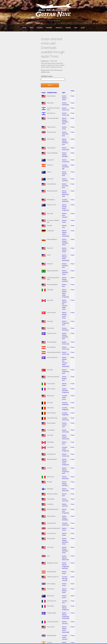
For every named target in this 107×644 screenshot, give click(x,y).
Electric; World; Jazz (53, 314)
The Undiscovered (39, 597)
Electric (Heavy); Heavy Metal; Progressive (59, 212)
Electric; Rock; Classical (54, 157)
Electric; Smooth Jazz (53, 309)
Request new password (83, 617)
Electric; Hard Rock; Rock (54, 192)
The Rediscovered (39, 594)
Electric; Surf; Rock (52, 132)
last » (87, 567)
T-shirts (78, 597)
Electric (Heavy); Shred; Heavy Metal (57, 172)
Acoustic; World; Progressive (55, 329)
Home (24, 27)
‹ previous (24, 567)
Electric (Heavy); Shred (53, 67)
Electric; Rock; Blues (53, 232)
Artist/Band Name (27, 63)
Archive (68, 27)
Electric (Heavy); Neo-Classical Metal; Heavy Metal (61, 257)
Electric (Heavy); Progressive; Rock (57, 344)
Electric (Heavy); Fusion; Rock (55, 318)
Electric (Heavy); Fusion (54, 182)
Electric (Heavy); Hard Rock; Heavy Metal (58, 519)
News (31, 27)
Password (79, 612)
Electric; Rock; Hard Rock (54, 98)
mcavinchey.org (17, 597)
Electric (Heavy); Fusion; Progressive (57, 152)
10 (67, 567)
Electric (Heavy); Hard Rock (54, 112)
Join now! (66, 590)
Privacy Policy (75, 640)
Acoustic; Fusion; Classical (54, 471)
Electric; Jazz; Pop (52, 461)
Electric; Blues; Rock (53, 359)
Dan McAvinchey (17, 594)
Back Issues (79, 591)
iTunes (87, 63)
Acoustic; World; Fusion (54, 282)
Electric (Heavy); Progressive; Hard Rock (58, 416)
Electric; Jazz (51, 167)
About (14, 591)
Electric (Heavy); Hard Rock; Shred (56, 88)
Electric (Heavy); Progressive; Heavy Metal (59, 456)
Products (59, 27)
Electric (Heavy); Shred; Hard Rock (56, 513)
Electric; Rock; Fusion (53, 107)
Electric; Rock (51, 207)
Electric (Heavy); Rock (53, 127)
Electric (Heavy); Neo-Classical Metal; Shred (59, 217)
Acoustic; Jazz (51, 446)
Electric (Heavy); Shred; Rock (55, 475)
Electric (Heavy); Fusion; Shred (55, 222)
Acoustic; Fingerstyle (53, 287)
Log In (83, 27)
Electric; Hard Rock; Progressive (56, 277)
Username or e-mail (82, 606)
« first (16, 567)
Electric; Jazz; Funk (52, 368)
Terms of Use (63, 640)
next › (80, 567)
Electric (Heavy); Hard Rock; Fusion (57, 489)
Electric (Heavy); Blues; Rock (55, 412)
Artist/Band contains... (19, 55)
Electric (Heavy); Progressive (55, 451)
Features (49, 27)
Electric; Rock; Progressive (54, 378)
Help (76, 27)
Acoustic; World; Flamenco (54, 554)
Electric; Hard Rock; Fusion (54, 197)
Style (49, 63)
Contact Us (79, 588)
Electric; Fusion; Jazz (53, 77)
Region (15, 63)
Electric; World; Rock (53, 72)
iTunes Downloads (39, 588)
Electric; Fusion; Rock (53, 117)
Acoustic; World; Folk (53, 147)
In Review (36, 591)
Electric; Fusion (51, 93)
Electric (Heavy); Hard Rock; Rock (56, 102)
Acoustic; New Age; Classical (55, 427)
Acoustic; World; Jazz (53, 303)
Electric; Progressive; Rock (54, 227)
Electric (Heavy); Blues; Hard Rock (56, 142)
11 (72, 567)
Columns (40, 27)
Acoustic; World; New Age (54, 122)
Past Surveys (80, 594)
